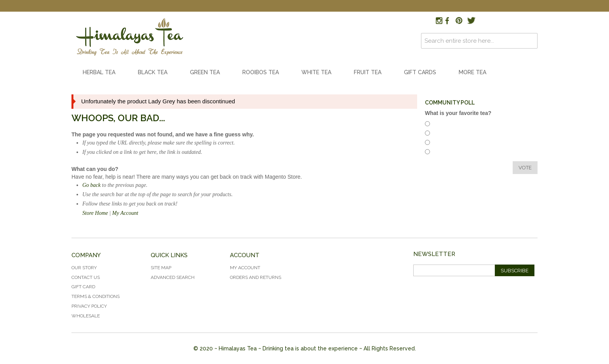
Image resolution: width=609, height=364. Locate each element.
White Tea (316, 72)
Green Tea (205, 72)
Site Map (161, 268)
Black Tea (153, 72)
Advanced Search (173, 277)
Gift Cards (420, 72)
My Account (125, 213)
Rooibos (444, 134)
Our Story (84, 268)
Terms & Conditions (96, 296)
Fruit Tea (368, 72)
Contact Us (86, 277)
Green (442, 153)
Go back (91, 185)
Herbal (442, 125)
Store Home (95, 213)
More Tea (472, 72)
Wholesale (86, 316)
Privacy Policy (89, 306)
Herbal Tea (99, 72)
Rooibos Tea (261, 72)
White (442, 144)
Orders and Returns (256, 277)
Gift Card (83, 287)
